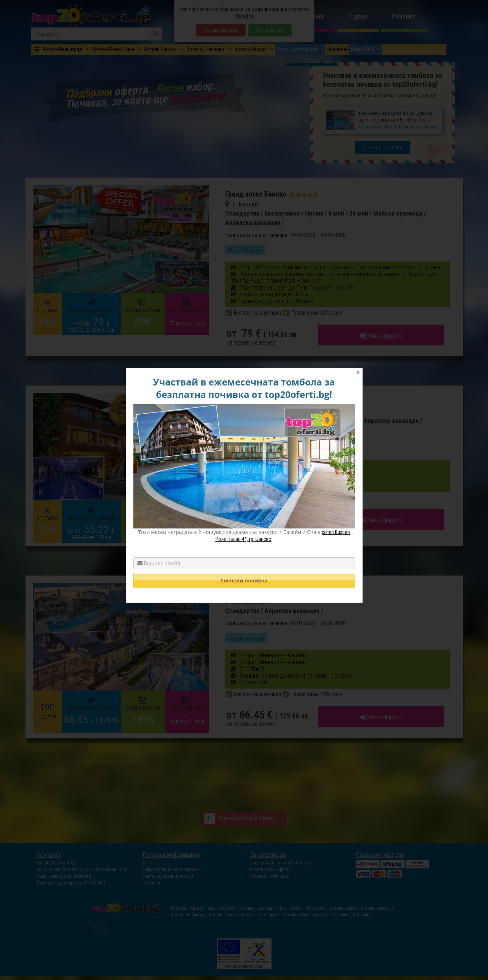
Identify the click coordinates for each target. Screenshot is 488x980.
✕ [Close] (358, 373)
